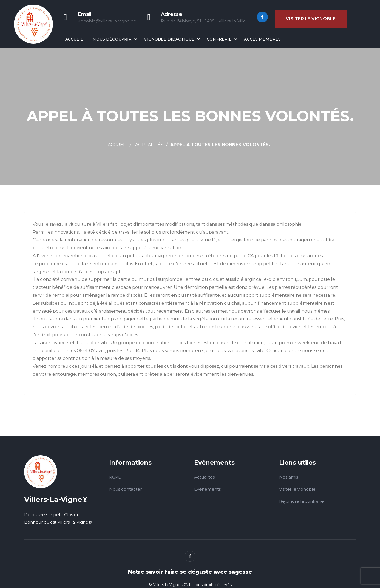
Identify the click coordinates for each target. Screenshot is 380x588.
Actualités (149, 145)
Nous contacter (125, 489)
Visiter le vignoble (311, 19)
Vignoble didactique (169, 39)
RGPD (115, 477)
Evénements (207, 489)
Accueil (74, 39)
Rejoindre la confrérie (301, 501)
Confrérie (219, 39)
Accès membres (262, 39)
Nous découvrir (112, 39)
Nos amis (289, 477)
